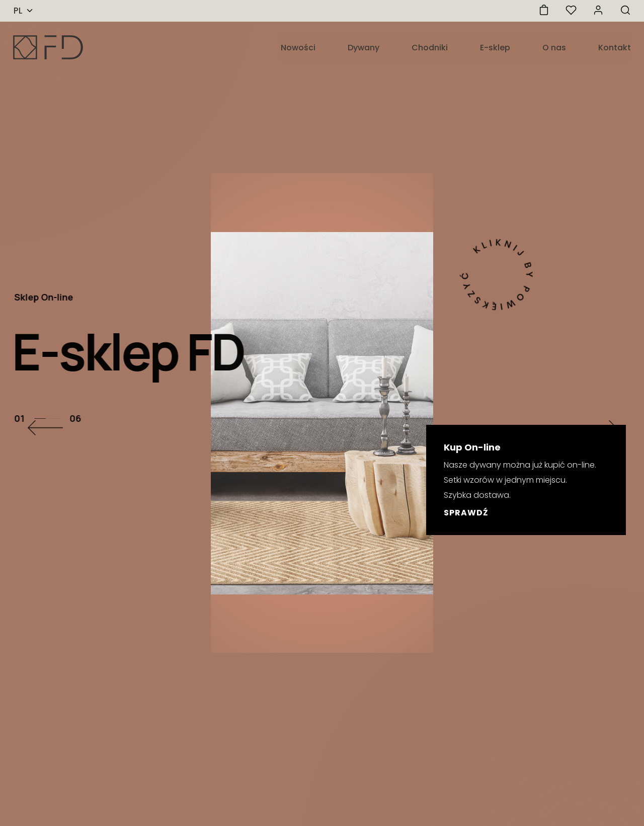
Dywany (364, 48)
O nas (554, 48)
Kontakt (615, 48)
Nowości (298, 48)
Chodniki (430, 48)
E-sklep (495, 48)
